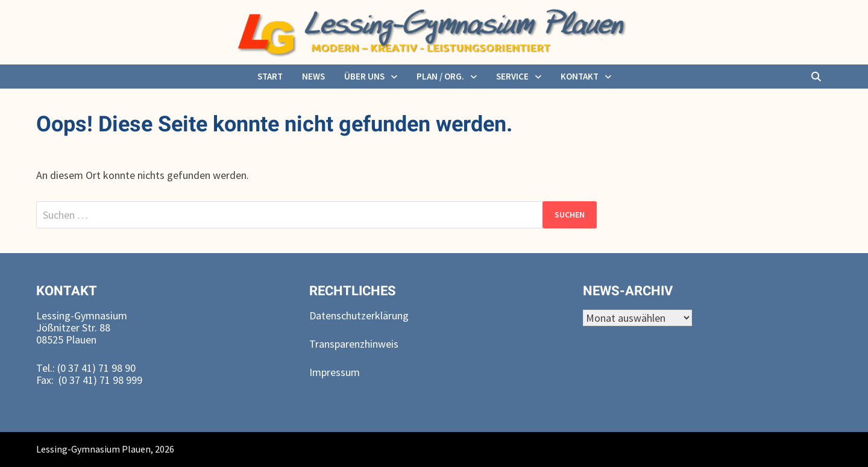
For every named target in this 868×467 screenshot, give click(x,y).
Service (512, 76)
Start (270, 76)
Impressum (335, 372)
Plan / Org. (440, 76)
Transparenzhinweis (354, 344)
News (313, 76)
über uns (364, 76)
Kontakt (580, 76)
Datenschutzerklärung (359, 315)
